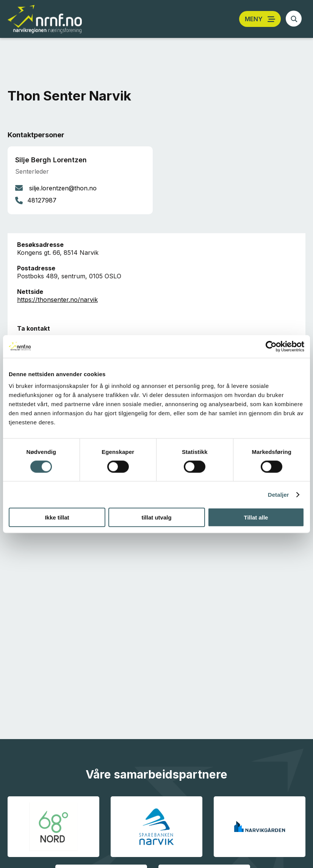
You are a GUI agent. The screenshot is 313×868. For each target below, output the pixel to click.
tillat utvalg (156, 517)
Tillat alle (256, 517)
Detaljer (279, 494)
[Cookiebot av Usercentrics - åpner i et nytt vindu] (271, 346)
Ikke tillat (57, 517)
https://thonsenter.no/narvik (57, 300)
